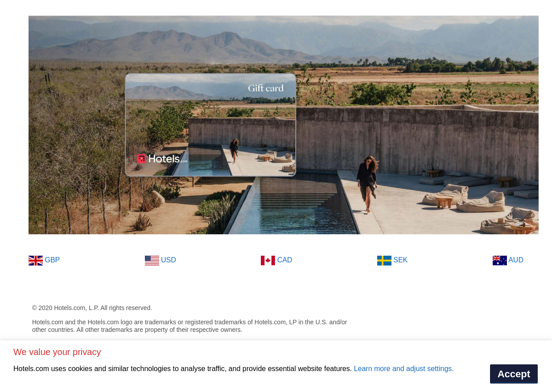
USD (161, 261)
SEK (392, 261)
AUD (508, 261)
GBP (44, 261)
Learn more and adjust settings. (404, 369)
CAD (276, 261)
